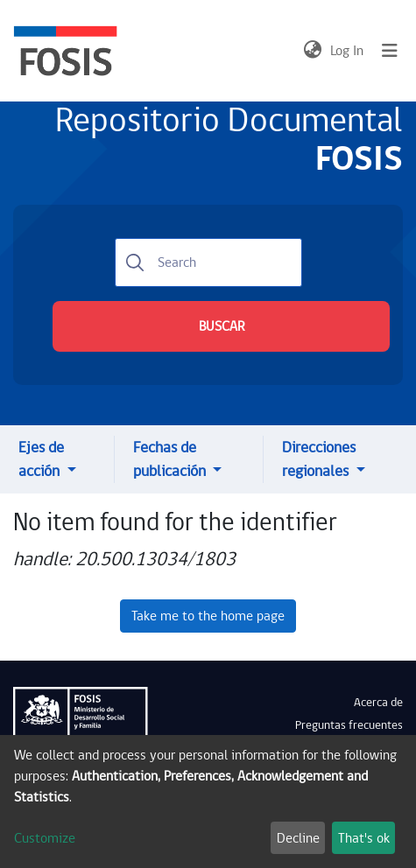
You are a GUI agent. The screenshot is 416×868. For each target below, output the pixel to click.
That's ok (364, 838)
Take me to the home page (208, 616)
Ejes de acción (41, 459)
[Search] (208, 262)
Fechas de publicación (171, 459)
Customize (45, 838)
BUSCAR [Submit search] (222, 326)
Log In (348, 51)
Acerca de (378, 703)
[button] (312, 51)
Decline (298, 838)
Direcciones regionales (319, 459)
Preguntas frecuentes (349, 725)
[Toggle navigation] (390, 51)
